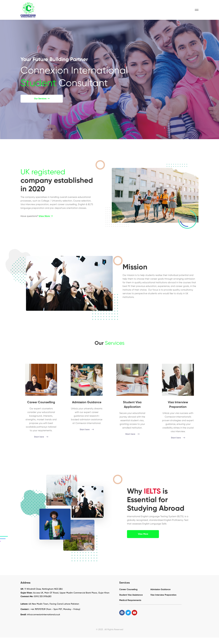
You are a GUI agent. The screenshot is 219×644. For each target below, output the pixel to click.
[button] (42, 105)
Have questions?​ (37, 226)
